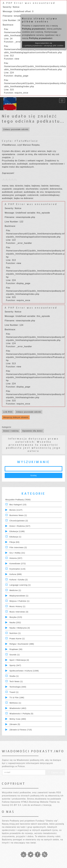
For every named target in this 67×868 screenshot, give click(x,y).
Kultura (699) (16, 574)
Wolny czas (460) (18, 719)
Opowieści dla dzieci (32, 431)
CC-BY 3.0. (16, 805)
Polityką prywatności (34, 29)
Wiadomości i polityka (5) (21, 714)
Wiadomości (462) (18, 708)
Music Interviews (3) (19, 612)
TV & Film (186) (17, 698)
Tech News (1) (16, 681)
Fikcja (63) (14, 542)
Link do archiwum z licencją (37, 805)
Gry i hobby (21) (17, 553)
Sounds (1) (15, 655)
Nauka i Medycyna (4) (20, 628)
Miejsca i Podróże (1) (19, 601)
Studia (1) (14, 676)
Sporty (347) (15, 665)
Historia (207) (16, 558)
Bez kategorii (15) (18, 505)
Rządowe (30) (16, 649)
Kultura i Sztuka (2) (19, 580)
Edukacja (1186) (17, 531)
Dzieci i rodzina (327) (20, 526)
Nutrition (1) (15, 633)
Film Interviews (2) (18, 547)
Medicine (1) (15, 590)
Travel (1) (14, 692)
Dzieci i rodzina (11, 431)
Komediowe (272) (18, 564)
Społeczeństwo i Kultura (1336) (24, 671)
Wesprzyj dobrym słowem (16, 417)
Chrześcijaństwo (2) (19, 521)
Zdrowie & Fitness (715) (21, 730)
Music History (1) (17, 606)
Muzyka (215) (16, 617)
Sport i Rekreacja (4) (19, 660)
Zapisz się (55, 772)
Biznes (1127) (16, 510)
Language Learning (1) (20, 585)
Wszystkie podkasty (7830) (18, 500)
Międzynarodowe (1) (19, 596)
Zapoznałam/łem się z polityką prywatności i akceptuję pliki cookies (44, 44)
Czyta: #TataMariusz (20, 141)
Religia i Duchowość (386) (22, 644)
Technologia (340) (18, 687)
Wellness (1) (15, 703)
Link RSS (8, 412)
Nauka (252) (15, 623)
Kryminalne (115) (18, 569)
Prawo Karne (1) (17, 639)
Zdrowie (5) (15, 724)
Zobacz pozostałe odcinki (16, 129)
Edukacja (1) (15, 537)
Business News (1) (18, 515)
